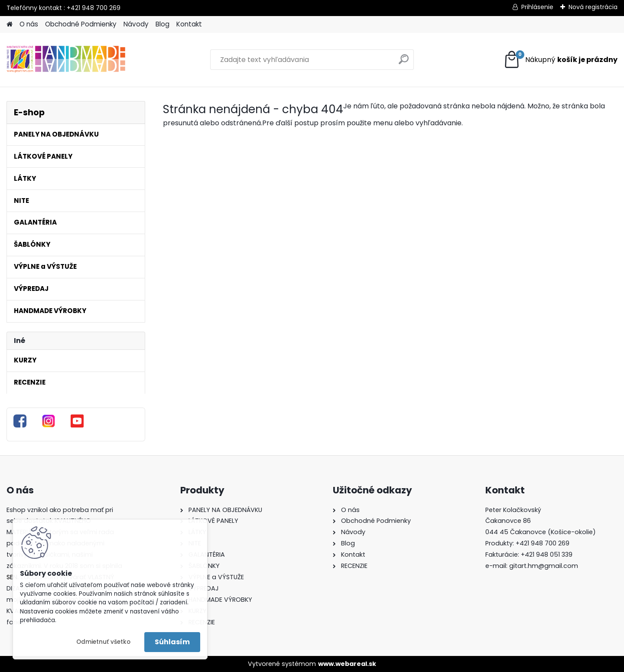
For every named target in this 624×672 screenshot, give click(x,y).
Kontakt (189, 24)
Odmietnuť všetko (103, 642)
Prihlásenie (537, 7)
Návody (136, 24)
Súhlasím (172, 642)
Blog (162, 24)
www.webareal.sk (347, 664)
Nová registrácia (593, 7)
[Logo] (66, 60)
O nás (29, 24)
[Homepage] (10, 24)
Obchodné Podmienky (81, 24)
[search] (404, 63)
